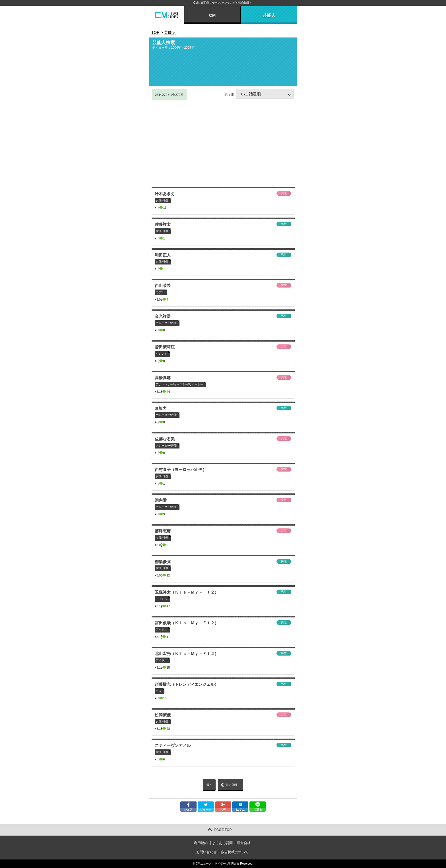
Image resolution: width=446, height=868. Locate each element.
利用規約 (201, 843)
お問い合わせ (207, 852)
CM (212, 15)
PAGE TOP (223, 830)
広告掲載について (235, 852)
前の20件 (232, 785)
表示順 (259, 94)
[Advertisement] (223, 144)
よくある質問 (222, 843)
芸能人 (269, 15)
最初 (209, 785)
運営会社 (244, 843)
